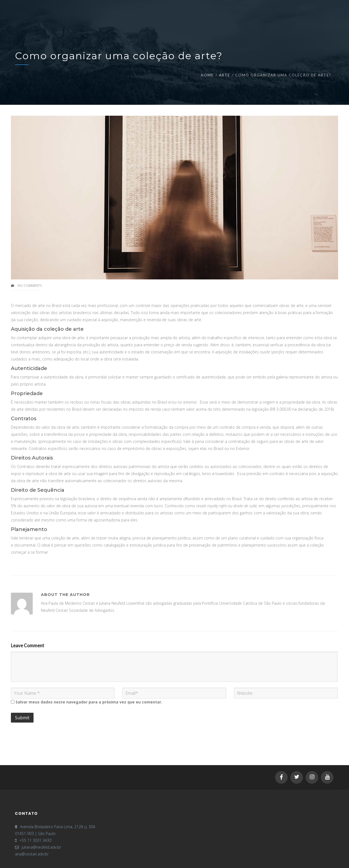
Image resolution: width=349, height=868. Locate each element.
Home (207, 75)
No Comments (30, 286)
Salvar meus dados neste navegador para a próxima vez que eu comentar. (89, 702)
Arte (225, 75)
